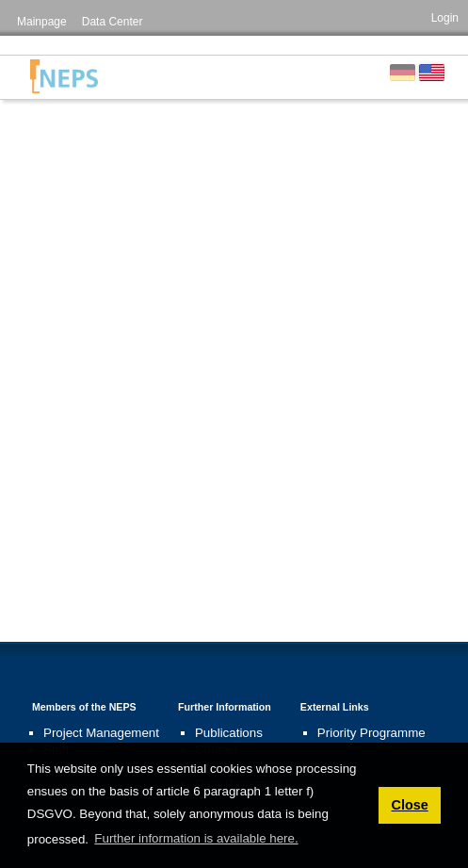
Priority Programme (371, 733)
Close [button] (409, 805)
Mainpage (42, 22)
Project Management (101, 733)
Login (445, 18)
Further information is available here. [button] (196, 838)
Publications (229, 733)
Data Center (113, 22)
